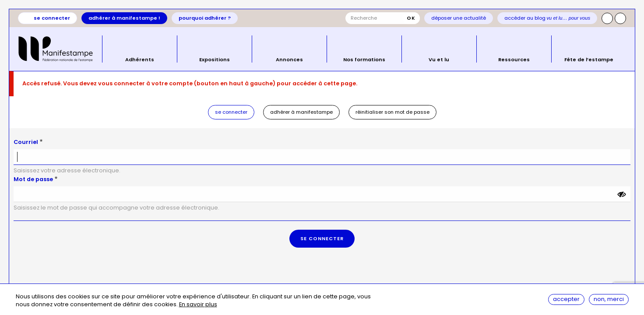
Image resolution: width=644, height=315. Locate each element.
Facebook (620, 18)
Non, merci (609, 299)
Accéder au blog (547, 18)
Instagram (607, 18)
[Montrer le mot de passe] (622, 194)
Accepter (566, 299)
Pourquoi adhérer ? (205, 18)
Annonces (289, 59)
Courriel (26, 142)
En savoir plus (198, 305)
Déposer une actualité (459, 18)
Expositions (215, 59)
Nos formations (364, 59)
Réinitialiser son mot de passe (392, 112)
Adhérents (140, 59)
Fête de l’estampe (589, 59)
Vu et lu (439, 59)
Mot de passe (33, 179)
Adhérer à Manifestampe (301, 112)
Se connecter (52, 18)
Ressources (514, 59)
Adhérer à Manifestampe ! (124, 18)
